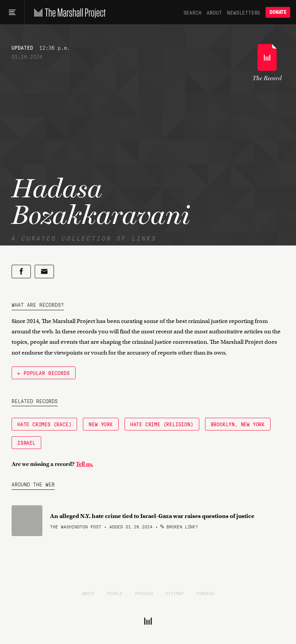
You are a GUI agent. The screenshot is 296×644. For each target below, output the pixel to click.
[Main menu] (12, 12)
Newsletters (244, 12)
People (115, 593)
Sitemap (175, 593)
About (214, 12)
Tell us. (85, 464)
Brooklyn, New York (238, 424)
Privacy (144, 593)
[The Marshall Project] (68, 12)
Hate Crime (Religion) (162, 424)
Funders (205, 593)
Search (193, 12)
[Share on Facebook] (21, 272)
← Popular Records (44, 373)
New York (101, 424)
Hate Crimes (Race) (44, 424)
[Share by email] (44, 272)
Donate (278, 12)
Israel (26, 442)
